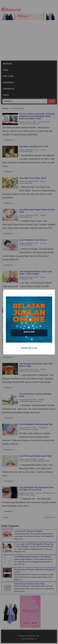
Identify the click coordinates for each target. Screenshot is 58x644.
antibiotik (47, 122)
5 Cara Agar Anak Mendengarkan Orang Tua (34, 544)
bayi (46, 428)
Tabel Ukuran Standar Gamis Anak (29, 584)
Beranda (8, 64)
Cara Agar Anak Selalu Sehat (33, 178)
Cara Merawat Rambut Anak (32, 302)
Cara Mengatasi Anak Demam (33, 240)
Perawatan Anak (46, 307)
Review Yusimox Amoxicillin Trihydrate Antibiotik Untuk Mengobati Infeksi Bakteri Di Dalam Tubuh (37, 116)
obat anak (36, 124)
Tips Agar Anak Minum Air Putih (34, 146)
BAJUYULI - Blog (34, 636)
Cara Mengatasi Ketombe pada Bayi (36, 424)
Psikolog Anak (38, 401)
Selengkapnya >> (9, 140)
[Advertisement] (29, 41)
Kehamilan (9, 89)
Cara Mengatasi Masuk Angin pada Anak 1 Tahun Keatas (35, 273)
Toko (6, 70)
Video (6, 95)
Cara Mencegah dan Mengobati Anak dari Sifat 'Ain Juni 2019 (36, 489)
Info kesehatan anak (26, 124)
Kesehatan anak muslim (27, 495)
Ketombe (36, 429)
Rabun (35, 461)
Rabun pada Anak (43, 461)
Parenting (8, 82)
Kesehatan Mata (46, 341)
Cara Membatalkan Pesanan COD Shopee (32, 557)
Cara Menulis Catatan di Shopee (28, 531)
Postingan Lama (50, 517)
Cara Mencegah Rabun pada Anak (35, 456)
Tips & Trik (8, 76)
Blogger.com (33, 639)
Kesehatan (36, 307)
